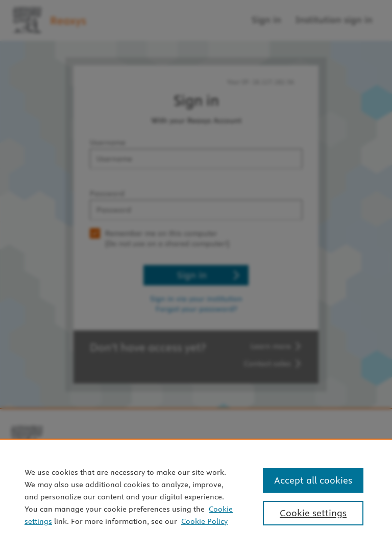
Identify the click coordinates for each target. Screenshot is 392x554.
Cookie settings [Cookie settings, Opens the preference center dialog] (313, 513)
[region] (196, 496)
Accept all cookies (313, 480)
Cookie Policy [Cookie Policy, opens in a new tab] (204, 521)
